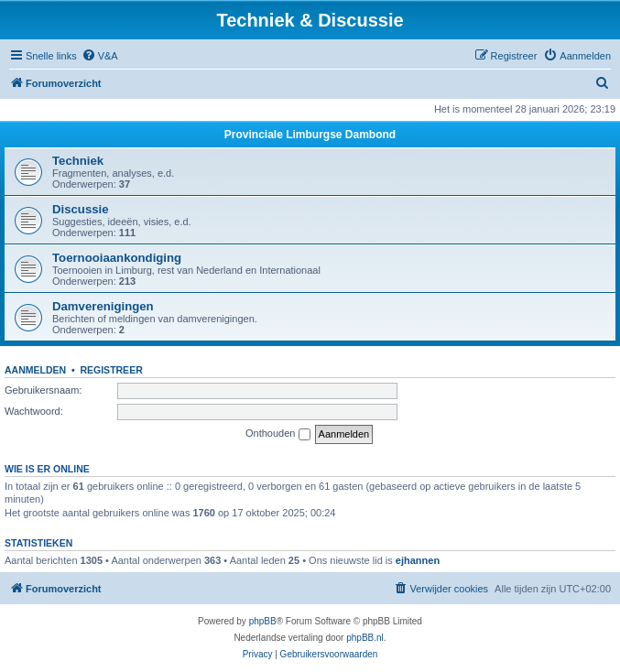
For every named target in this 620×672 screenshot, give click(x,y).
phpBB (263, 621)
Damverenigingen (103, 306)
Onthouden (278, 434)
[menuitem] (100, 56)
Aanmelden (35, 370)
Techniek (78, 161)
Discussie (81, 209)
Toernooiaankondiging (117, 258)
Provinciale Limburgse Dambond (310, 135)
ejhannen (418, 560)
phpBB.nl (365, 638)
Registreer (111, 370)
